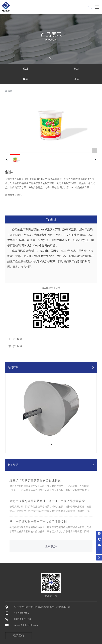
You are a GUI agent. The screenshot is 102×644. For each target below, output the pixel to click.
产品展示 (51, 35)
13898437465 (22, 613)
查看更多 (51, 546)
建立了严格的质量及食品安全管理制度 (35, 480)
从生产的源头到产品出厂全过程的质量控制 (38, 522)
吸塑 (25, 79)
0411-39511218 (23, 619)
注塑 (76, 79)
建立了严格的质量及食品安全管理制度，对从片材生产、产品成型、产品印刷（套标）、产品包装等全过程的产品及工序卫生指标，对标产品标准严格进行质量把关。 (50, 490)
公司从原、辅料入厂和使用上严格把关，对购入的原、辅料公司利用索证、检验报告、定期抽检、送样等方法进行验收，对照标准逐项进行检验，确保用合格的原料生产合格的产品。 (50, 511)
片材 (25, 69)
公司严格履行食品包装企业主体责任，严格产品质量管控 (47, 501)
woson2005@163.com (26, 625)
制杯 (76, 69)
